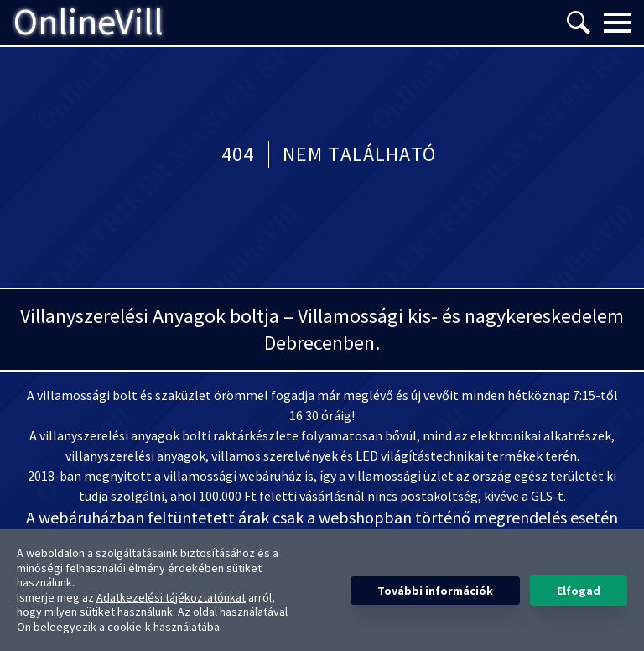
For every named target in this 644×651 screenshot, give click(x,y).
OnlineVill (88, 23)
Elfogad (579, 591)
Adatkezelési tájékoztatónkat (171, 597)
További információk (435, 591)
